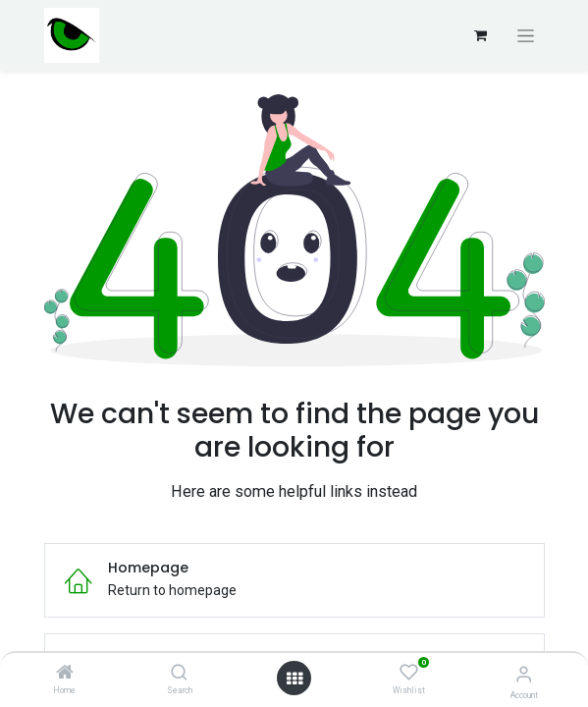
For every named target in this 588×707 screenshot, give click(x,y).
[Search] (179, 674)
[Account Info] (524, 674)
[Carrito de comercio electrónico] (481, 35)
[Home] (65, 674)
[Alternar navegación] (526, 36)
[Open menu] (294, 679)
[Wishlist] (409, 673)
